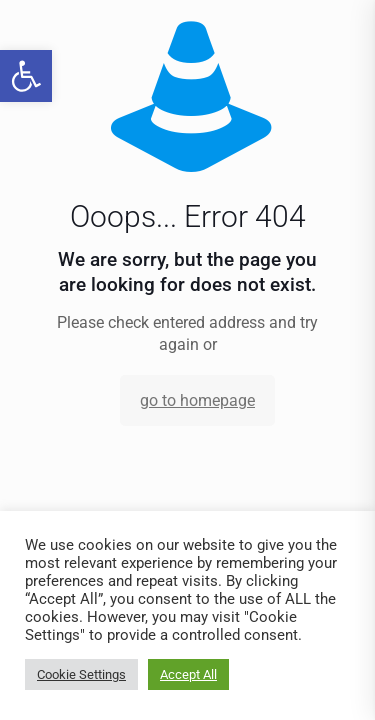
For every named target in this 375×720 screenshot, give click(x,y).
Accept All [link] (188, 674)
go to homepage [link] (197, 400)
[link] (26, 76)
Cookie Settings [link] (81, 674)
